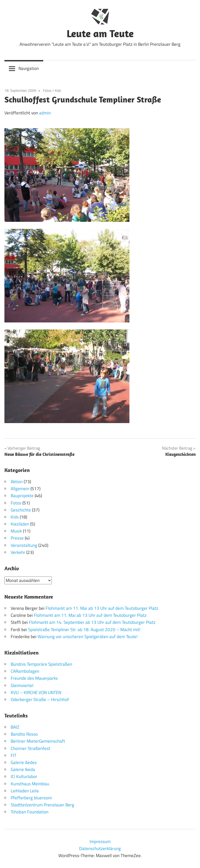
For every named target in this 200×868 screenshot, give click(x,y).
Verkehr (18, 552)
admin (45, 113)
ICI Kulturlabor (24, 776)
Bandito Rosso (24, 734)
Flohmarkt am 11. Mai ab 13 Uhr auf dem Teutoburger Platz (102, 608)
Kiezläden (20, 524)
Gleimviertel (22, 685)
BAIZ (15, 727)
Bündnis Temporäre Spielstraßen (41, 664)
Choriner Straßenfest (30, 748)
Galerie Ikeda (23, 769)
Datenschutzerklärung (100, 848)
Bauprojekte (22, 496)
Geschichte (21, 510)
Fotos (47, 90)
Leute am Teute (100, 33)
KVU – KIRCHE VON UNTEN (36, 692)
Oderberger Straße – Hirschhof (40, 699)
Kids (58, 90)
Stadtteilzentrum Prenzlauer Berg (42, 805)
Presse (17, 538)
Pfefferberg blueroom (31, 798)
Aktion (17, 482)
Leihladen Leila (25, 791)
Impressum (100, 841)
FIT (14, 755)
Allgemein (20, 489)
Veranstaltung (24, 545)
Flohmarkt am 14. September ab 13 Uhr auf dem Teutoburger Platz (92, 622)
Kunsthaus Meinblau (30, 784)
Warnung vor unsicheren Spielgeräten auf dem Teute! (87, 637)
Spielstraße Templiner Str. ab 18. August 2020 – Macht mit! (84, 630)
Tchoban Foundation (30, 812)
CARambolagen (25, 671)
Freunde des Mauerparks (34, 678)
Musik (16, 531)
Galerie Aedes (24, 762)
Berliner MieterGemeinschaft (38, 741)
